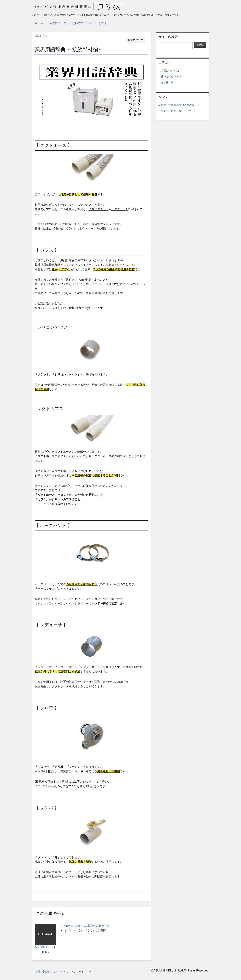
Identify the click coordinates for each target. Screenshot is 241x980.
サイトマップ (86, 972)
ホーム (39, 23)
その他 (102, 23)
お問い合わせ (42, 972)
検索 (200, 45)
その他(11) (167, 82)
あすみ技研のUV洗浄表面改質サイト (181, 105)
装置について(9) (170, 71)
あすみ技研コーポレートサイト (178, 111)
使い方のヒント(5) (171, 77)
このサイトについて (64, 972)
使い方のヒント (82, 23)
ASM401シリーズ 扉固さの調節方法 (87, 926)
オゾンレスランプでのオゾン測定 (85, 930)
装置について (58, 23)
